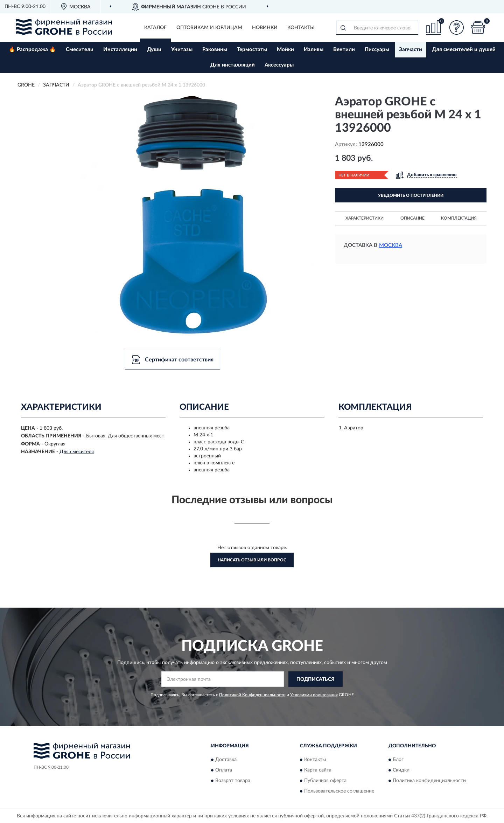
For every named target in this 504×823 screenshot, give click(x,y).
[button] (457, 27)
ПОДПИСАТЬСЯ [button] (316, 679)
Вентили (344, 50)
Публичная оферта (325, 781)
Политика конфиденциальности (429, 781)
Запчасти (411, 50)
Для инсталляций (233, 65)
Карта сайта (318, 770)
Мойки (285, 50)
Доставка (226, 760)
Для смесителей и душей (464, 50)
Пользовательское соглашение (339, 791)
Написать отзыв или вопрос (252, 560)
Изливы (314, 50)
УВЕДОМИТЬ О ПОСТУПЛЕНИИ (411, 195)
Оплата (224, 770)
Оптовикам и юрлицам (209, 28)
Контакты (301, 28)
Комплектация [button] (459, 218)
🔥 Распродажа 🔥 (32, 50)
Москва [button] (391, 245)
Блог (398, 760)
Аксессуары (279, 65)
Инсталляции (120, 50)
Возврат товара (233, 781)
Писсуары (377, 50)
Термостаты (252, 50)
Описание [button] (412, 218)
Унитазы (182, 50)
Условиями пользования (314, 695)
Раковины (215, 50)
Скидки (401, 770)
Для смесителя (77, 452)
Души (154, 50)
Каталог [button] (155, 28)
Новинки (265, 28)
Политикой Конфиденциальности (252, 695)
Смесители (80, 50)
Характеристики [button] (365, 218)
